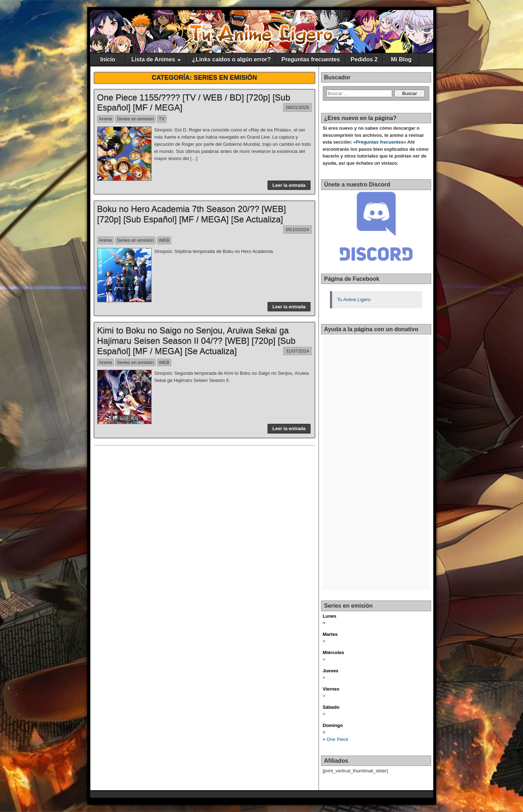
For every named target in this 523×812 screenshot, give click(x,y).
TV (162, 119)
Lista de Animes (153, 59)
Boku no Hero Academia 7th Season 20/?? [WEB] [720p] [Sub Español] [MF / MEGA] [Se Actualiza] (192, 214)
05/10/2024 (297, 230)
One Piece (338, 739)
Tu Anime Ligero (354, 300)
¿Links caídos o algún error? (232, 59)
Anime (106, 119)
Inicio (108, 59)
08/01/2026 (297, 107)
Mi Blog (401, 59)
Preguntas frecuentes (311, 59)
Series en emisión (135, 119)
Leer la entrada (289, 185)
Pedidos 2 (364, 59)
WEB (164, 240)
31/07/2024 (297, 351)
